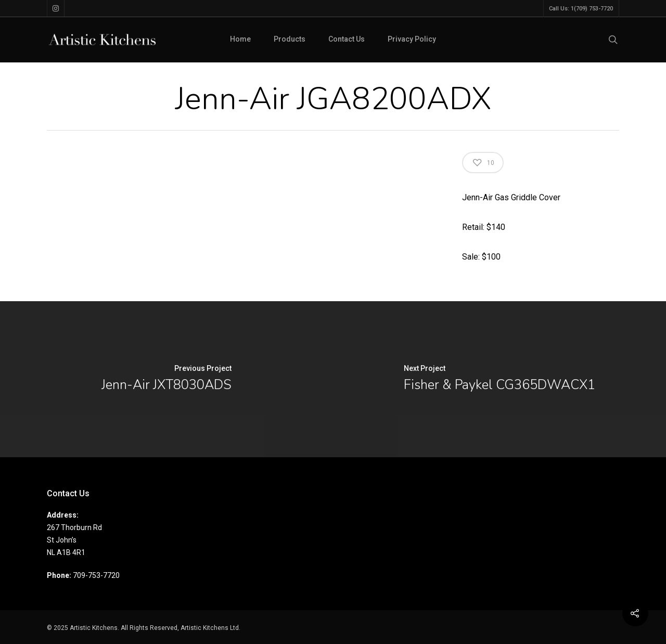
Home (240, 39)
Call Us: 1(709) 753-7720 (581, 9)
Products (290, 39)
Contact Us (347, 39)
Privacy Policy (412, 39)
